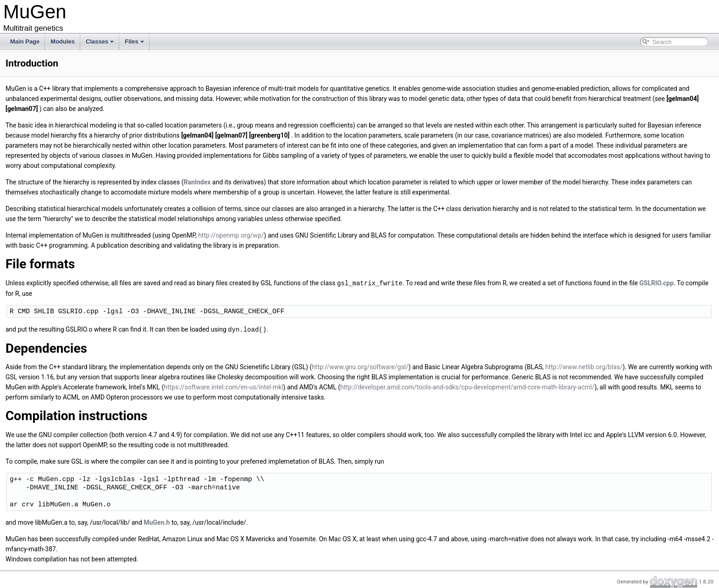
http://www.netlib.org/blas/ (584, 366)
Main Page (25, 42)
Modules (63, 42)
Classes (100, 42)
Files (134, 42)
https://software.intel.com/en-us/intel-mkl (223, 386)
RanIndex (197, 182)
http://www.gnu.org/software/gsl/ (360, 366)
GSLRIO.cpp (656, 283)
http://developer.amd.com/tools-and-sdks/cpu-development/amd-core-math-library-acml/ (467, 386)
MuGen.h (157, 521)
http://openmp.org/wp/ (231, 235)
